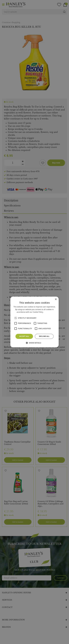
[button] (34, 343)
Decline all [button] (44, 336)
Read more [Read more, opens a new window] (48, 312)
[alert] (34, 322)
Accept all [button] (24, 336)
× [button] (56, 299)
